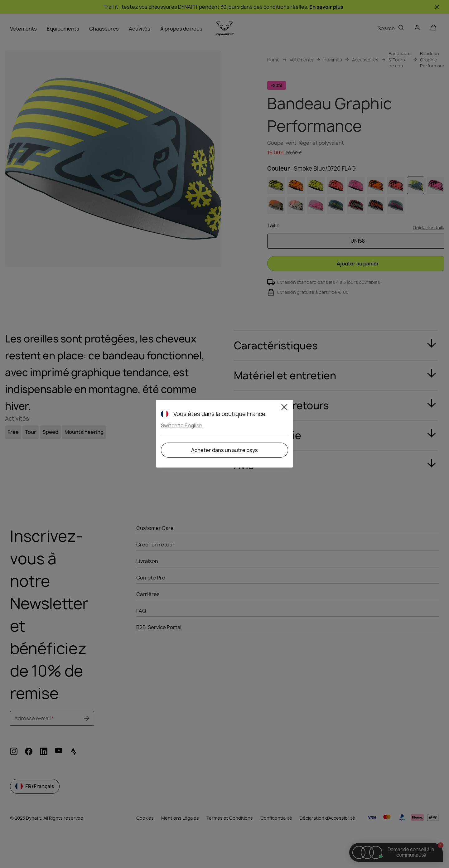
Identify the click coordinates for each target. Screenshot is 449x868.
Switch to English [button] (182, 425)
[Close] (284, 408)
